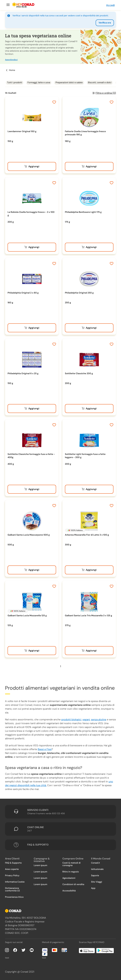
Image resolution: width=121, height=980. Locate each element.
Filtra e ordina (106, 93)
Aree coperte (12, 869)
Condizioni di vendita (73, 884)
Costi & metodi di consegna (71, 864)
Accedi (110, 5)
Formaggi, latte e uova (39, 83)
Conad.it (95, 863)
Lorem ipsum (40, 865)
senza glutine (99, 719)
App (93, 888)
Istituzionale (97, 869)
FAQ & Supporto (13, 863)
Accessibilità (69, 891)
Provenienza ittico (14, 897)
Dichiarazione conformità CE (13, 889)
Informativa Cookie (15, 882)
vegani (86, 719)
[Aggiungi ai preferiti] (54, 103)
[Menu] (8, 5)
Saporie (95, 876)
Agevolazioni (69, 878)
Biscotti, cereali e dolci (100, 83)
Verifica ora (105, 23)
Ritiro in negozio (71, 872)
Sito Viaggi (97, 882)
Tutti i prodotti (15, 83)
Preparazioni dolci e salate (69, 83)
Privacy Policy (12, 876)
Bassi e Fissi (45, 749)
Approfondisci (11, 60)
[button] (60, 47)
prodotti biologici (71, 719)
